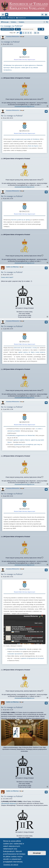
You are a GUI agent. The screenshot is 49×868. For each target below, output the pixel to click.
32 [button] (35, 33)
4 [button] (28, 33)
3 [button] (26, 33)
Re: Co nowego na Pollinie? (12, 116)
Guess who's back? (7, 277)
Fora (7, 15)
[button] (18, 33)
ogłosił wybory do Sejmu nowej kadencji (32, 352)
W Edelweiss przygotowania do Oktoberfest (21, 435)
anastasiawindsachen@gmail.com (24, 106)
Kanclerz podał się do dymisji (21, 220)
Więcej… (3, 15)
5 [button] (31, 33)
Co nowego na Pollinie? (12, 26)
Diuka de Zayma (33, 146)
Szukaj (4, 18)
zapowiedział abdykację (9, 803)
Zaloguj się (12, 18)
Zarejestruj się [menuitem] (47, 15)
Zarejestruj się (22, 18)
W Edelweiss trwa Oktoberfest (17, 649)
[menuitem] (47, 22)
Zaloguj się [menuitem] (43, 15)
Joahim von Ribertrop (12, 267)
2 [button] (23, 33)
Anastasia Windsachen (13, 36)
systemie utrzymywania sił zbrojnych (33, 658)
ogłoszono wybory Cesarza (22, 440)
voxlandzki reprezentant (15, 654)
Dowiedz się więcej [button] (11, 865)
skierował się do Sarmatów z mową (25, 348)
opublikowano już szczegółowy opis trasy (27, 444)
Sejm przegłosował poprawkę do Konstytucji (25, 139)
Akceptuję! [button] (37, 853)
